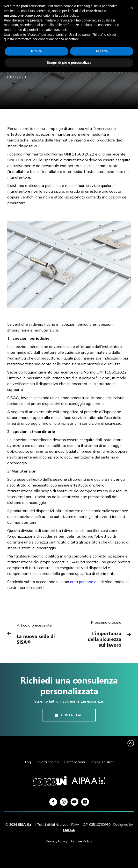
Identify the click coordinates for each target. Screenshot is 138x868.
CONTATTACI (69, 715)
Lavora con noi (48, 762)
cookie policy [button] (68, 15)
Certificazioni (75, 762)
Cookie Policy (82, 841)
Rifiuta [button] (36, 51)
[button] (132, 8)
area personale (83, 582)
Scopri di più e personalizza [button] (69, 63)
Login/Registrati (102, 762)
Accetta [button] (102, 51)
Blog (27, 762)
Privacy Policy (57, 841)
